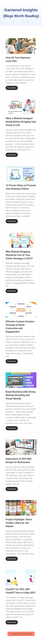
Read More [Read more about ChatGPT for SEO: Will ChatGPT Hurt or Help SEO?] (12, 622)
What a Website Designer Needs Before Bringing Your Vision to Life (21, 122)
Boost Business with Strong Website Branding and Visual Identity (21, 395)
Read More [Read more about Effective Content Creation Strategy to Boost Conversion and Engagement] (12, 361)
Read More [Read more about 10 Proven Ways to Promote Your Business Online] (12, 221)
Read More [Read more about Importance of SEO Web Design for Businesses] (12, 489)
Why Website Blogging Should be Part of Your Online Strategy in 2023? (19, 255)
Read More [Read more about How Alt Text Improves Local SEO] (12, 88)
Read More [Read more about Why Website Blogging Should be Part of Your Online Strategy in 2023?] (12, 291)
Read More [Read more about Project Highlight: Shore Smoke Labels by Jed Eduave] (12, 559)
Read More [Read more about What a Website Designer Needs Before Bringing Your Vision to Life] (12, 155)
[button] (21, 634)
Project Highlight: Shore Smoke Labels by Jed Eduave (19, 523)
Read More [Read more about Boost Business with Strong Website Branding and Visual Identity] (12, 428)
